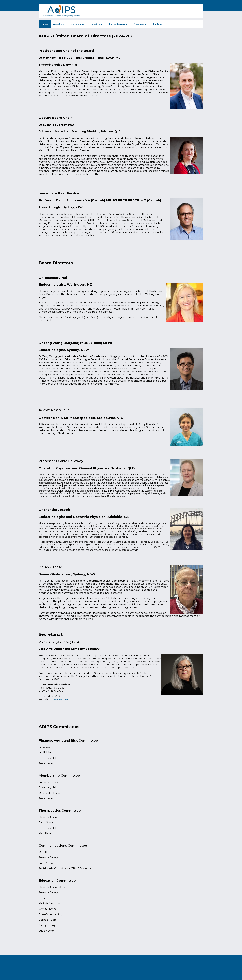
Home (45, 24)
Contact (158, 24)
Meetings (98, 24)
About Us (59, 24)
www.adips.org (59, 699)
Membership (78, 24)
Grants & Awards (119, 24)
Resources (141, 24)
